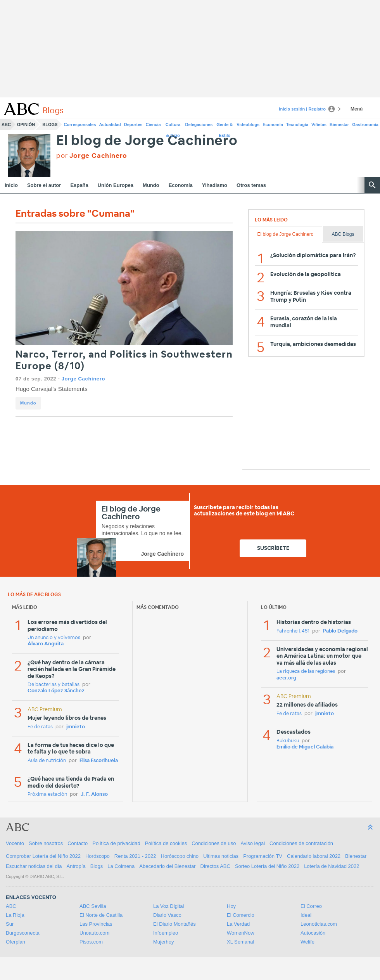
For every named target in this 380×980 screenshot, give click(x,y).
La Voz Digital (169, 906)
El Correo (311, 906)
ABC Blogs (343, 234)
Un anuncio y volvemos (54, 638)
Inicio (11, 185)
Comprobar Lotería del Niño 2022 (43, 856)
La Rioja (15, 915)
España (79, 185)
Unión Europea (116, 185)
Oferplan (16, 942)
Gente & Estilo (225, 126)
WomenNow (241, 933)
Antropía (76, 866)
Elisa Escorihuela (99, 761)
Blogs (50, 124)
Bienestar (339, 124)
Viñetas (319, 124)
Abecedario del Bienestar (167, 866)
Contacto (78, 843)
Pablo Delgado (340, 631)
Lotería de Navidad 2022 (332, 866)
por (92, 156)
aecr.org (286, 678)
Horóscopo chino (180, 856)
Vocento (15, 843)
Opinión (26, 124)
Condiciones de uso (214, 843)
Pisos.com (91, 942)
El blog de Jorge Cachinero (147, 141)
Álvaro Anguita (46, 644)
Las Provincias (96, 924)
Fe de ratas (40, 727)
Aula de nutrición (47, 761)
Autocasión (313, 933)
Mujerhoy (163, 942)
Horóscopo (98, 856)
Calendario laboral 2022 (314, 856)
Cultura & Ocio (173, 126)
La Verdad (238, 924)
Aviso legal (253, 843)
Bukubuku (288, 741)
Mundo (151, 185)
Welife (307, 942)
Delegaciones (199, 124)
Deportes (133, 124)
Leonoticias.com (319, 924)
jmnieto (76, 727)
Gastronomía (365, 124)
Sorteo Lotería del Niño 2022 (267, 866)
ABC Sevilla (93, 906)
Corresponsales (80, 124)
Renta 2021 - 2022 (135, 856)
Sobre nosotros (46, 843)
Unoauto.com (94, 933)
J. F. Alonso (94, 794)
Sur (10, 924)
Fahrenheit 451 (293, 631)
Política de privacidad (116, 843)
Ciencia (153, 124)
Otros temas (251, 185)
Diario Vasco (167, 915)
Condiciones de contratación (301, 843)
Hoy (231, 906)
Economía (273, 124)
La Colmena (121, 866)
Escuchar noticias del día (34, 866)
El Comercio (241, 915)
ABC (6, 124)
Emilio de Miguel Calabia (305, 747)
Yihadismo (215, 185)
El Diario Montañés (174, 924)
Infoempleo (166, 933)
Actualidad (110, 124)
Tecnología (297, 124)
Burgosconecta (23, 933)
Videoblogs (248, 124)
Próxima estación (47, 794)
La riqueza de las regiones (306, 671)
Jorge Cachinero (83, 379)
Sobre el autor (44, 185)
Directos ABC (215, 866)
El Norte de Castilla (101, 915)
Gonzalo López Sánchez (56, 691)
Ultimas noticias (221, 856)
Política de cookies (166, 843)
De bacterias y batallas (54, 685)
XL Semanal (240, 942)
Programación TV (263, 856)
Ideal (306, 915)
